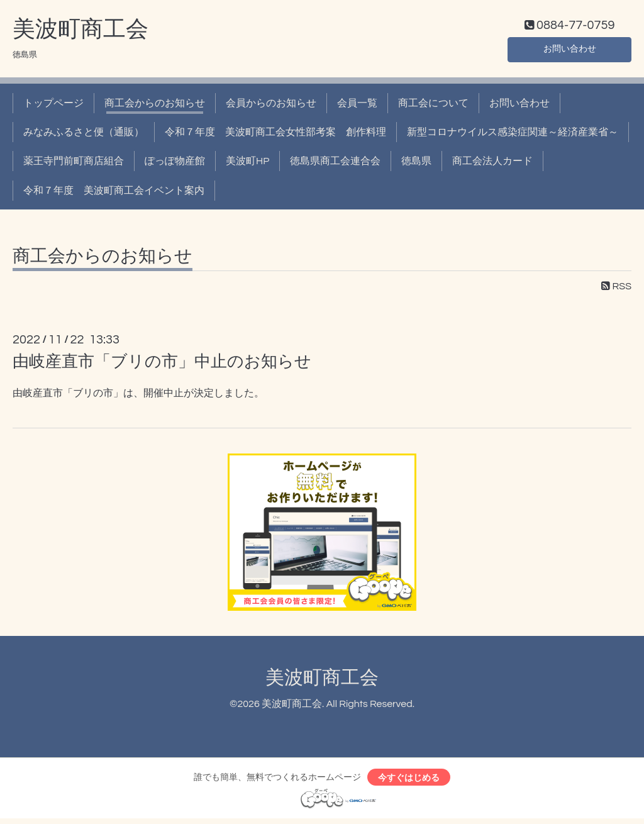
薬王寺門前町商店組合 (74, 164)
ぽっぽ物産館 (175, 164)
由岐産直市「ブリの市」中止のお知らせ (162, 365)
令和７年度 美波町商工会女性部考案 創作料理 (275, 135)
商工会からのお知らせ (155, 106)
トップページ (53, 106)
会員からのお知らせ (271, 106)
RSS (616, 289)
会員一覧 (357, 106)
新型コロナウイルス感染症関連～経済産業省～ (513, 135)
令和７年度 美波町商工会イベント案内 (114, 193)
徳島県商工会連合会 (335, 164)
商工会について (433, 106)
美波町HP (247, 164)
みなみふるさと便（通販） (84, 135)
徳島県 (416, 164)
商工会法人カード (492, 164)
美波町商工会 (80, 32)
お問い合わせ (570, 50)
